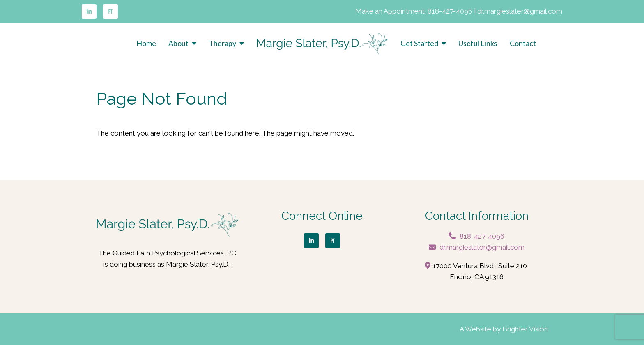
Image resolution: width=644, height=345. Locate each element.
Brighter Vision (525, 329)
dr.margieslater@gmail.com (520, 11)
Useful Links (478, 43)
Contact (523, 43)
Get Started (419, 43)
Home (146, 43)
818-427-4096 (450, 11)
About (178, 43)
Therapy (222, 43)
